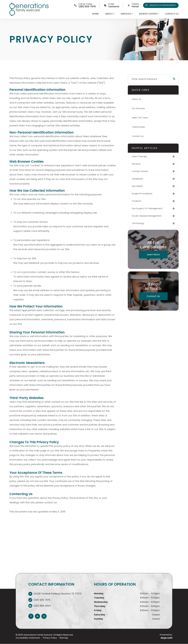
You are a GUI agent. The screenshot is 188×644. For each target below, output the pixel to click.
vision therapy (140, 157)
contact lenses (141, 172)
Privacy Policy (50, 638)
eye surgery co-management (149, 210)
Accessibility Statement (28, 638)
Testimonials (139, 127)
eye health (138, 187)
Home (95, 14)
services (137, 164)
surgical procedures (144, 195)
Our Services (139, 108)
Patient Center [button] (149, 14)
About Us (137, 99)
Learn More (153, 257)
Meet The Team (141, 118)
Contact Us (172, 14)
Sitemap (64, 638)
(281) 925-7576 (42, 600)
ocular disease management (149, 218)
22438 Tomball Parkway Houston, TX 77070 (58, 594)
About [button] (110, 14)
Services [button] (127, 14)
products (137, 203)
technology (139, 226)
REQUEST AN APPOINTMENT (160, 5)
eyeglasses (138, 180)
